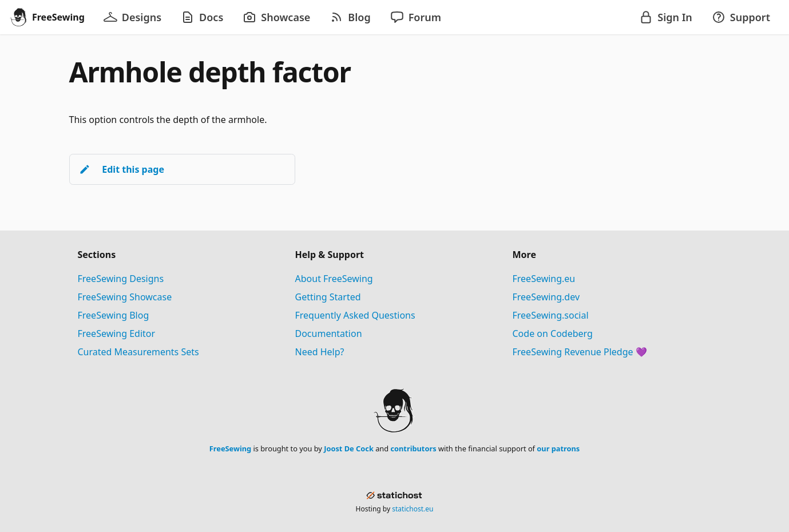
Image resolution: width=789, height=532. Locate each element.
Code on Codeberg (553, 334)
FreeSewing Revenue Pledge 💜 (580, 352)
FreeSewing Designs (121, 279)
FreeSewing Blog (114, 315)
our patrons (558, 448)
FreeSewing (230, 448)
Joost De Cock (349, 448)
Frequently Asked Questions (355, 315)
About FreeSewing (334, 279)
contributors (413, 448)
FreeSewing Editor (117, 334)
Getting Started (328, 297)
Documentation (329, 334)
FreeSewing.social (551, 315)
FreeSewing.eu (544, 279)
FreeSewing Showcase (125, 297)
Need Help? (320, 352)
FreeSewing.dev (546, 297)
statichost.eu (413, 509)
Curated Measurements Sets (138, 352)
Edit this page (122, 169)
